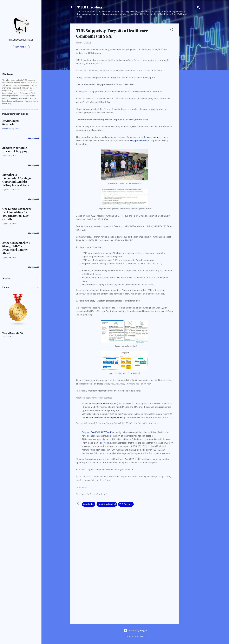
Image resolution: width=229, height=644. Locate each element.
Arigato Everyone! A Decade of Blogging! (15, 149)
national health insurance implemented (104, 417)
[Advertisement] (191, 67)
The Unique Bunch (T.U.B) (21, 40)
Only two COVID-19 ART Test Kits (98, 432)
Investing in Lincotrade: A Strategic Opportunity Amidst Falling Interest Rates (17, 180)
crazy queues (154, 137)
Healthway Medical (107, 504)
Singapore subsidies (140, 141)
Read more (33, 139)
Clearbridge (89, 504)
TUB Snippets (126, 504)
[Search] (198, 8)
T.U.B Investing (90, 7)
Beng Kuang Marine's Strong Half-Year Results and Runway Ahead (16, 248)
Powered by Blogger (135, 631)
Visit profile (21, 47)
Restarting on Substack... (11, 122)
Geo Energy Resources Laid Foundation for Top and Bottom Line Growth (17, 214)
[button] (172, 30)
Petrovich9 (142, 636)
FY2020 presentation (99, 403)
